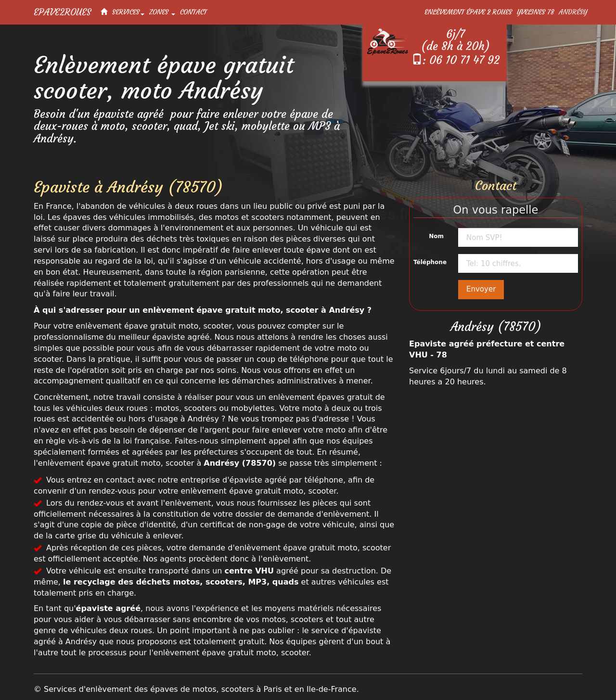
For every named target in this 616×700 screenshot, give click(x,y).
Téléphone (430, 262)
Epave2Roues (62, 12)
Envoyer (481, 289)
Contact (193, 12)
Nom (436, 236)
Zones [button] (162, 12)
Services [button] (128, 12)
